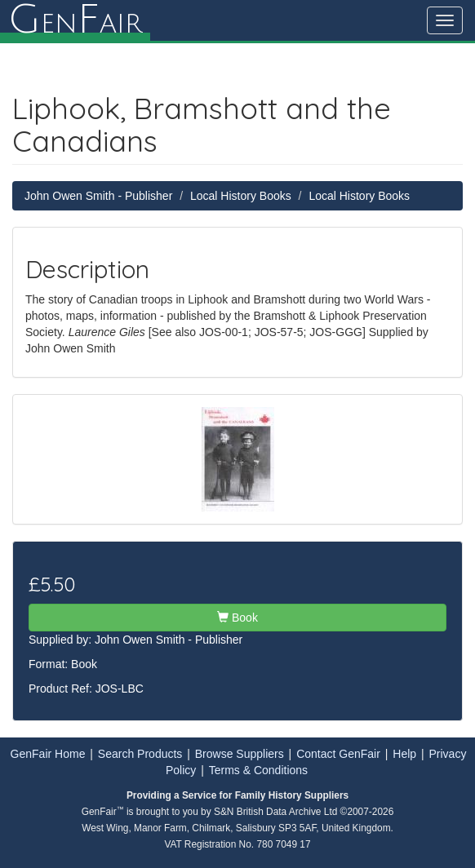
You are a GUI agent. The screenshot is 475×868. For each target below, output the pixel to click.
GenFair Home (48, 754)
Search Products (140, 754)
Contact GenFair (338, 754)
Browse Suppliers (240, 754)
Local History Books (241, 196)
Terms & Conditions (258, 770)
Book (237, 618)
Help (404, 754)
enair (75, 20)
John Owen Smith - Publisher (98, 196)
